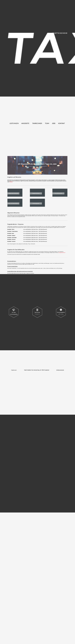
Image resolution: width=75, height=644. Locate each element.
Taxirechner (37, 123)
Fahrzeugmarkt (36, 203)
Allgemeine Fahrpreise (13, 193)
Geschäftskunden (58, 193)
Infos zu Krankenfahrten (13, 203)
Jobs (54, 123)
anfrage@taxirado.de (62, 253)
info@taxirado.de (60, 370)
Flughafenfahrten (36, 193)
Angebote (25, 123)
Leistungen (14, 123)
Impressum (14, 370)
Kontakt (62, 123)
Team (47, 123)
